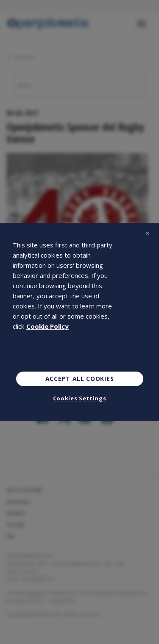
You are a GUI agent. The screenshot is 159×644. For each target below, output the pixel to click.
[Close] (147, 233)
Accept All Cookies (80, 379)
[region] (79, 322)
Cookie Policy (47, 326)
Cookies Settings (79, 398)
